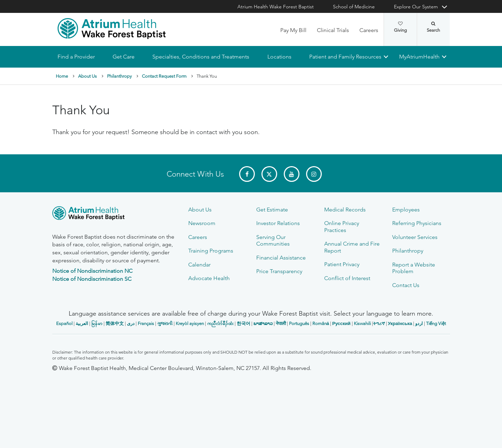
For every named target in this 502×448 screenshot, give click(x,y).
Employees (406, 210)
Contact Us (406, 285)
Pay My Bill (293, 30)
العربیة (82, 323)
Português (299, 323)
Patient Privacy (342, 264)
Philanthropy (119, 76)
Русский (341, 323)
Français (146, 323)
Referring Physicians (417, 223)
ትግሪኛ (379, 323)
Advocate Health (209, 278)
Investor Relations (278, 223)
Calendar (199, 265)
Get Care (124, 57)
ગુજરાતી (165, 323)
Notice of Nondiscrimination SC (92, 279)
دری (131, 323)
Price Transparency (279, 271)
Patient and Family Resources (345, 57)
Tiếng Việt (436, 323)
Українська (400, 323)
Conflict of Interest (347, 278)
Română (321, 323)
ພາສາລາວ (263, 323)
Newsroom (202, 223)
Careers (369, 30)
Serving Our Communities (273, 240)
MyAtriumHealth (419, 57)
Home (62, 76)
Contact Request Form (164, 76)
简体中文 (115, 323)
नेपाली (281, 323)
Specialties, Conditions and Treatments (201, 57)
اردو (419, 323)
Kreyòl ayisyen (190, 323)
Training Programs (211, 251)
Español (64, 323)
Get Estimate (272, 210)
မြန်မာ (97, 323)
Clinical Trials (333, 30)
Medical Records (345, 210)
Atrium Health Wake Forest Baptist (276, 7)
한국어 (244, 323)
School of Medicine (354, 7)
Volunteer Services (415, 237)
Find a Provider (76, 57)
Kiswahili (362, 323)
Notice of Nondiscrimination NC (92, 271)
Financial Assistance (281, 258)
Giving (400, 27)
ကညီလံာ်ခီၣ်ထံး (220, 323)
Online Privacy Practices (342, 226)
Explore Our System (416, 7)
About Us (88, 76)
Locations (279, 57)
